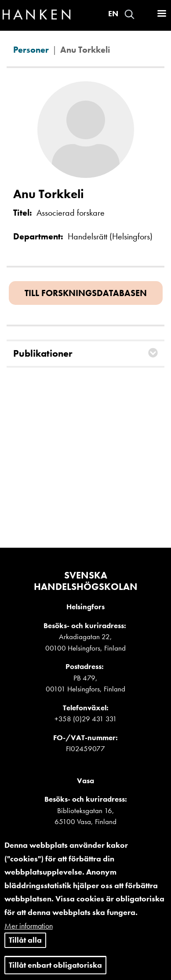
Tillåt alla (25, 949)
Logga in (145, 14)
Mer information (29, 935)
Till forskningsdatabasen (86, 293)
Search (129, 14)
